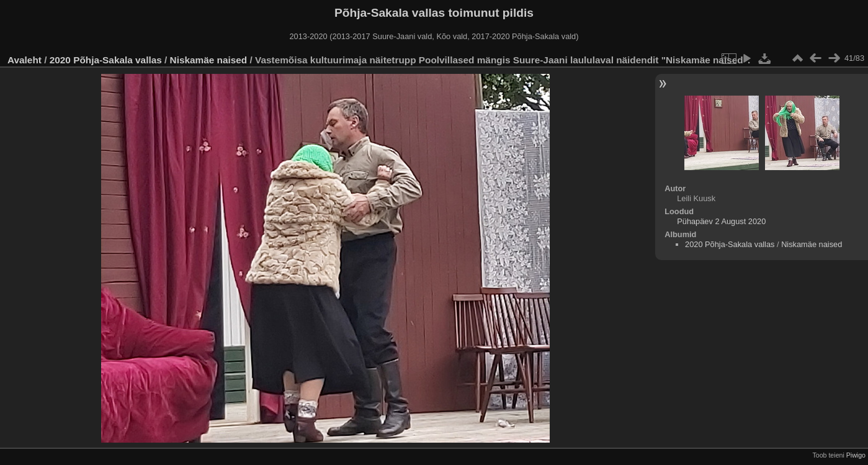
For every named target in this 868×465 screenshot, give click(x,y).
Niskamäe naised (209, 60)
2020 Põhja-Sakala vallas (106, 60)
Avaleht (25, 60)
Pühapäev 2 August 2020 (721, 221)
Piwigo (856, 455)
